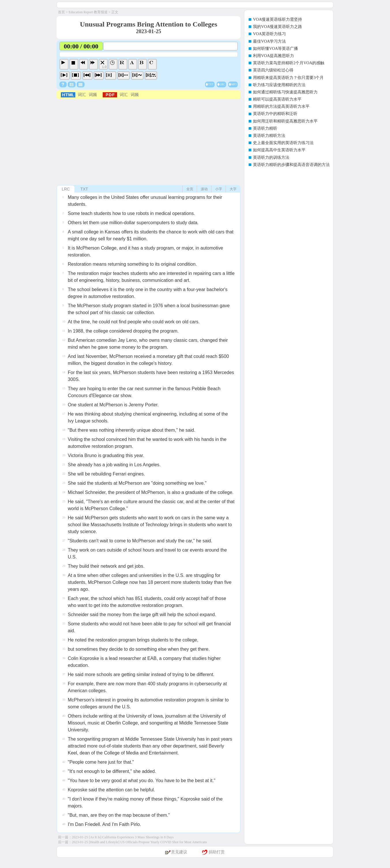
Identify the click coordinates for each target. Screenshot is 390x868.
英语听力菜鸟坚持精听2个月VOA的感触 (289, 63)
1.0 (104, 67)
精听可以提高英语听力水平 (277, 99)
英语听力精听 (265, 128)
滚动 (204, 189)
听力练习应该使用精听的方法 (279, 85)
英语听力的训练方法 (271, 157)
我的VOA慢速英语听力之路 (277, 27)
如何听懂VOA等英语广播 (275, 49)
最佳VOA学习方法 (269, 41)
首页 (61, 12)
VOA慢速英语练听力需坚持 (277, 19)
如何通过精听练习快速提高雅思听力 (285, 92)
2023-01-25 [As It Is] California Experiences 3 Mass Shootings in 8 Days (123, 837)
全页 (190, 189)
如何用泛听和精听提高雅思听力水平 (285, 121)
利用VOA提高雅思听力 (273, 56)
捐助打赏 (217, 852)
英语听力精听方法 (269, 136)
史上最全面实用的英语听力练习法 (283, 143)
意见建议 (179, 852)
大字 (233, 189)
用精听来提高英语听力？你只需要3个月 (288, 78)
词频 (93, 95)
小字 (219, 189)
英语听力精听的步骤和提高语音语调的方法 (291, 165)
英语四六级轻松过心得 (273, 70)
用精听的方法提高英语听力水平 (281, 106)
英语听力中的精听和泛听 (275, 114)
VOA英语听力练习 (269, 34)
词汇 (82, 95)
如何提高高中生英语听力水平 (279, 150)
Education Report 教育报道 (88, 12)
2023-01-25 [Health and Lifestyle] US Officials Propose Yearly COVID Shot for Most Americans (139, 842)
